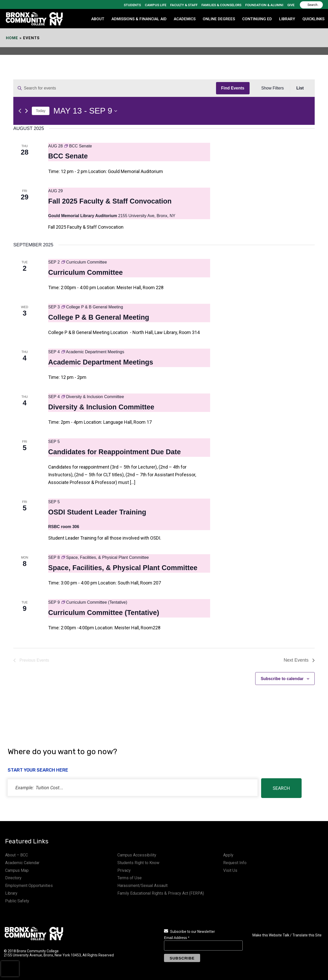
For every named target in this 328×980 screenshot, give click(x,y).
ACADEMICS (185, 19)
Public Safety (17, 901)
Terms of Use (130, 878)
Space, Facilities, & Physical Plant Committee (123, 568)
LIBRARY (287, 19)
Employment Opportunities (29, 886)
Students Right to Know (138, 863)
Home (12, 38)
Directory (13, 878)
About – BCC (17, 855)
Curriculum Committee (85, 272)
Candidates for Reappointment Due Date (115, 452)
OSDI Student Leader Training (97, 512)
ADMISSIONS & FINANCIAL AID (139, 19)
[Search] (311, 5)
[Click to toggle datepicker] (85, 111)
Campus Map (17, 870)
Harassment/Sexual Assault (142, 886)
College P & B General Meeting (99, 317)
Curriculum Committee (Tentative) (104, 613)
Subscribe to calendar (282, 679)
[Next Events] (27, 111)
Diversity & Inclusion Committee (101, 407)
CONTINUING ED (257, 19)
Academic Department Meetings (101, 362)
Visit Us (230, 870)
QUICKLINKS (313, 19)
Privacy (124, 870)
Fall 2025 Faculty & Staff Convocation (110, 201)
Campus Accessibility (137, 855)
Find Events (233, 88)
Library (11, 893)
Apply (228, 855)
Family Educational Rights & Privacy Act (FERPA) (161, 893)
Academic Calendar (22, 863)
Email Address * (177, 938)
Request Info (235, 863)
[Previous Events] (20, 111)
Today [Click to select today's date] (41, 111)
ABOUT (98, 19)
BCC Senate (68, 156)
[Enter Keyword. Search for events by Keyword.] (115, 88)
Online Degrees (219, 19)
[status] (133, 788)
